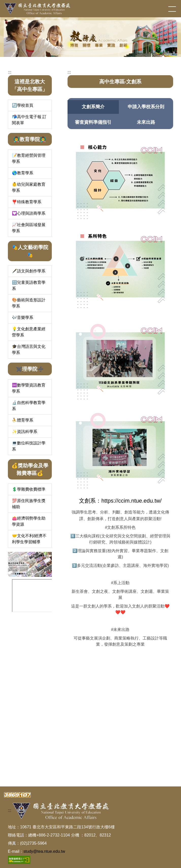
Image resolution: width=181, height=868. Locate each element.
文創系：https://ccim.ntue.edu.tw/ (120, 501)
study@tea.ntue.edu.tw (44, 851)
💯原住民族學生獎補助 (29, 504)
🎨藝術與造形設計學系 (29, 303)
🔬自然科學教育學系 (29, 406)
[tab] (93, 107)
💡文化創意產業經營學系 (29, 332)
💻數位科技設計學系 (29, 446)
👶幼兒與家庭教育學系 (29, 187)
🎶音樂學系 (23, 317)
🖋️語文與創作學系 (29, 271)
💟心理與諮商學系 (29, 213)
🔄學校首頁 (23, 105)
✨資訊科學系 (25, 432)
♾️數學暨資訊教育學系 (29, 388)
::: (10, 72)
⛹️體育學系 (23, 420)
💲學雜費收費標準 (29, 489)
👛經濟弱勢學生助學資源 (29, 521)
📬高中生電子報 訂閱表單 (29, 120)
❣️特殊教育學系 (27, 202)
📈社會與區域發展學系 (29, 228)
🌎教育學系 (23, 173)
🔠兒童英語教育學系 (29, 285)
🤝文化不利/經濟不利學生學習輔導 (29, 539)
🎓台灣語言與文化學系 (29, 350)
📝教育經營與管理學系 (29, 158)
